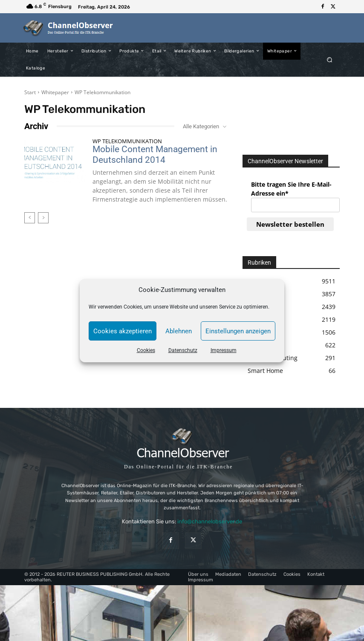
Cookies (146, 350)
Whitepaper (55, 92)
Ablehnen (179, 331)
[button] (330, 59)
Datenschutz (183, 350)
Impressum (224, 350)
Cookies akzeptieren (123, 331)
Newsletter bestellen (290, 224)
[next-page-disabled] (43, 218)
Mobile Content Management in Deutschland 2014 (155, 154)
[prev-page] (30, 218)
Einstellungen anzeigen (238, 331)
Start (30, 92)
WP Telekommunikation (127, 141)
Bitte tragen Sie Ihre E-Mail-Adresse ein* (291, 189)
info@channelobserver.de (210, 521)
